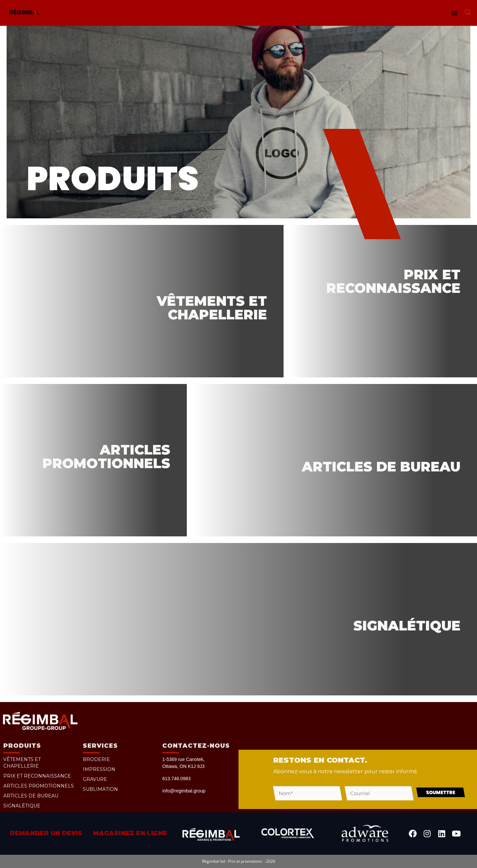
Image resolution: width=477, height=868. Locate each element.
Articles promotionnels (39, 786)
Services (100, 746)
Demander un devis (46, 833)
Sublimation (100, 789)
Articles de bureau (31, 796)
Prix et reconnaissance (37, 776)
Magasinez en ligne (130, 833)
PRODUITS (22, 746)
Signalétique (22, 806)
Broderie (96, 759)
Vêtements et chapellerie (22, 763)
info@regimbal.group (184, 791)
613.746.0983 (177, 779)
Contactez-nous (196, 746)
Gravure (95, 779)
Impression (99, 769)
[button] (454, 13)
